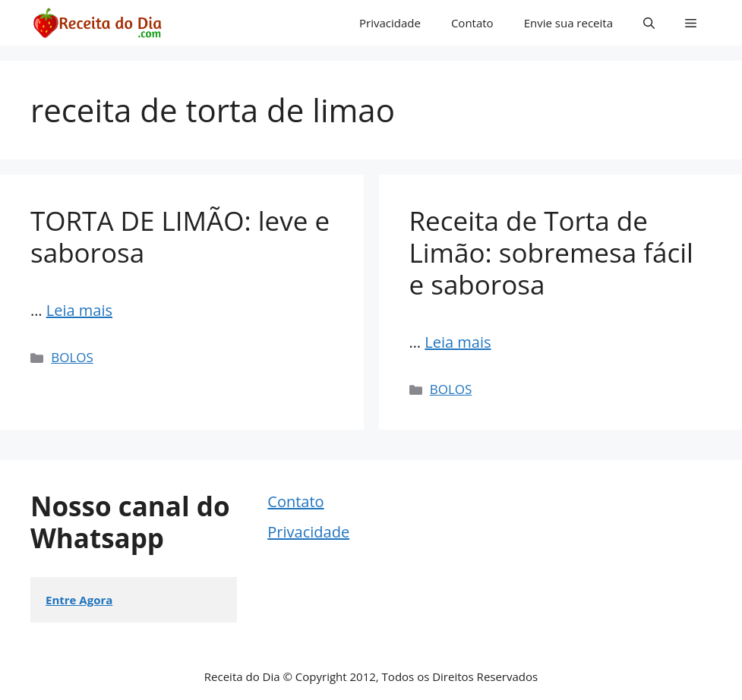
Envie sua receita (568, 23)
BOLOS (72, 357)
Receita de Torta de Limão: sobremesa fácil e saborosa (551, 252)
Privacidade (390, 23)
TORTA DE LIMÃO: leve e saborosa (180, 236)
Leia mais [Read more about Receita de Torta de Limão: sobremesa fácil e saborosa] (458, 342)
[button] (649, 23)
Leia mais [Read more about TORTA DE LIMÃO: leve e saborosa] (79, 310)
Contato (472, 23)
